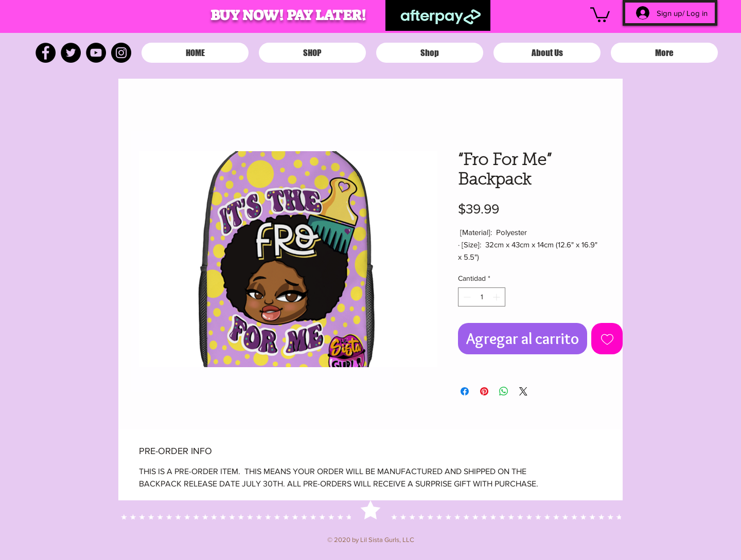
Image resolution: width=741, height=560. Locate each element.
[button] (600, 14)
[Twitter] (71, 53)
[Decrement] (466, 297)
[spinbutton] (482, 297)
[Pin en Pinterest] (484, 391)
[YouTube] (96, 53)
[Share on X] (523, 391)
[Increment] (497, 297)
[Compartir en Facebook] (465, 391)
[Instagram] (121, 53)
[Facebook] (46, 53)
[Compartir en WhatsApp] (504, 391)
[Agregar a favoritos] (607, 339)
